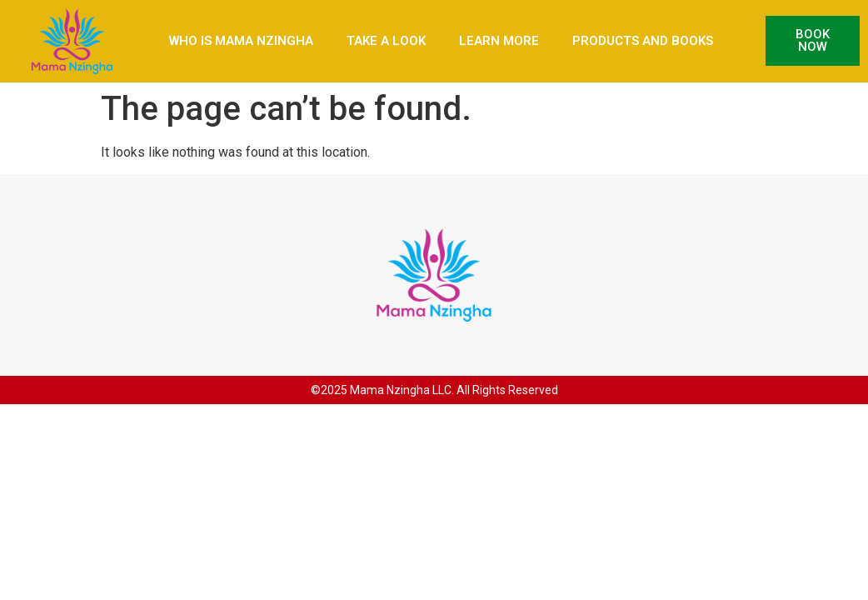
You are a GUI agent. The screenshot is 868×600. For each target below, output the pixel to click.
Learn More (499, 41)
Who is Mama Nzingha (241, 41)
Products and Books (643, 41)
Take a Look (386, 41)
